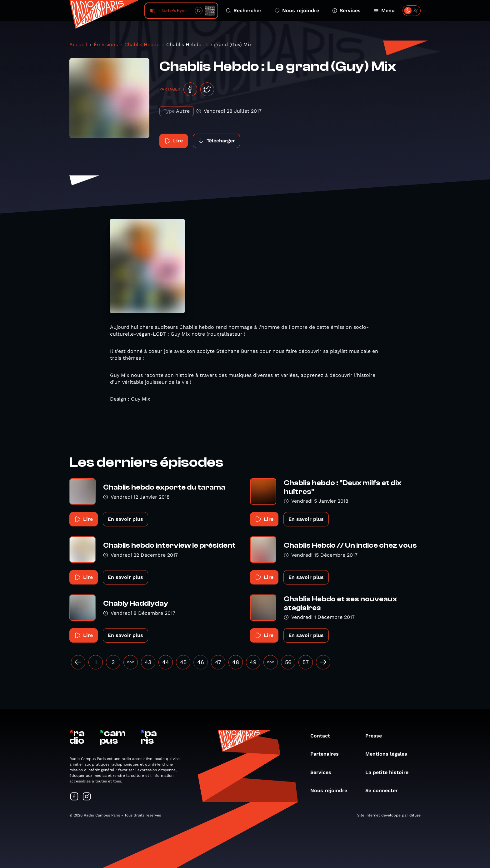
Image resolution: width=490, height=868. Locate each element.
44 (166, 662)
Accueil (78, 44)
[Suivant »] (323, 662)
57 (306, 662)
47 (218, 662)
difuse (415, 815)
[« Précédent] (78, 662)
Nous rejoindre (297, 10)
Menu (384, 10)
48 (236, 662)
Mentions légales (389, 754)
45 (183, 662)
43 (148, 662)
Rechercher (244, 10)
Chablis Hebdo (142, 44)
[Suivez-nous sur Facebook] (74, 797)
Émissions (106, 44)
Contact (323, 736)
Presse (377, 736)
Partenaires (328, 754)
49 (253, 662)
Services (346, 10)
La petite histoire (390, 772)
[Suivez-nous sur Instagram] (87, 797)
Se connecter (385, 790)
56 (288, 662)
